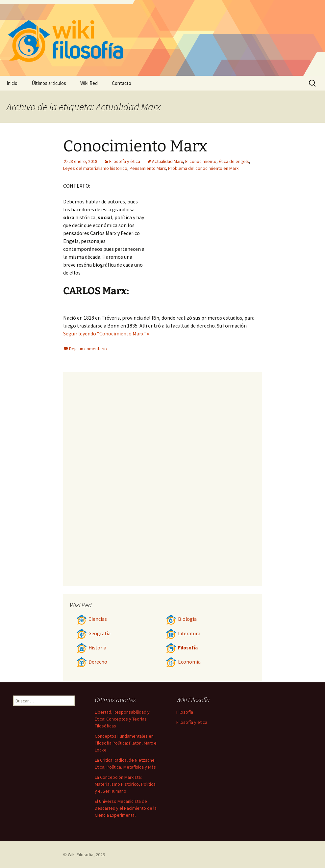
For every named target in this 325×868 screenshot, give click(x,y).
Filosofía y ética (125, 161)
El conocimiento (201, 161)
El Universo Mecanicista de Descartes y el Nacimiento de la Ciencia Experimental (126, 808)
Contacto (122, 83)
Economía (183, 662)
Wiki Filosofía (81, 855)
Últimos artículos (49, 83)
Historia (91, 648)
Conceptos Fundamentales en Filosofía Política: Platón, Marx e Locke (126, 743)
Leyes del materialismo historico (95, 168)
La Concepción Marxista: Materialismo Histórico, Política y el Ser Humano (125, 784)
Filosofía (182, 648)
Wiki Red (89, 83)
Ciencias (92, 619)
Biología (181, 619)
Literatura (183, 633)
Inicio (12, 83)
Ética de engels (234, 161)
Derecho (92, 662)
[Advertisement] (203, 231)
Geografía (93, 633)
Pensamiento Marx (148, 168)
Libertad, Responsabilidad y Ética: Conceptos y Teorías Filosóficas (122, 719)
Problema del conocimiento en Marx (203, 168)
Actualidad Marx (167, 161)
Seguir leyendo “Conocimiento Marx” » (106, 333)
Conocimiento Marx (135, 146)
